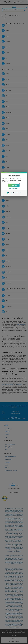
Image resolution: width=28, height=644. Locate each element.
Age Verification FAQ (14, 189)
